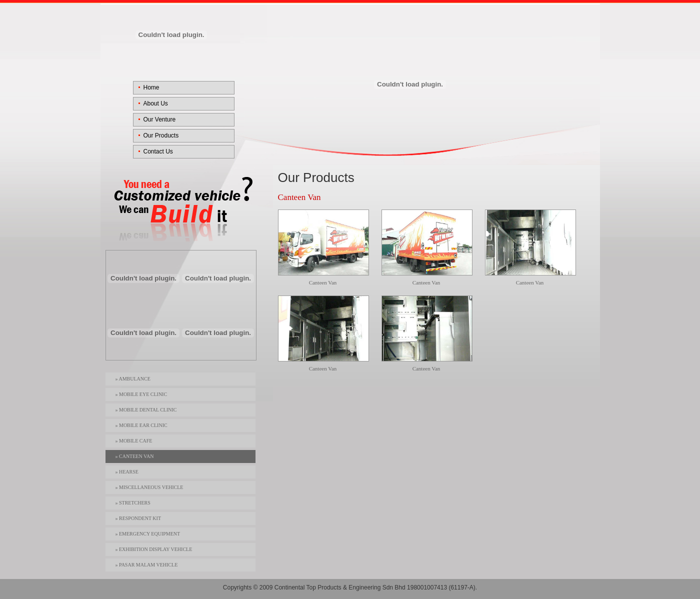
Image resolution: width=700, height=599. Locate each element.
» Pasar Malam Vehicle (147, 565)
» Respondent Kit (138, 518)
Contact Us (158, 151)
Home (151, 87)
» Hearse (127, 472)
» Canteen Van (135, 456)
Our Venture (160, 119)
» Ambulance (133, 379)
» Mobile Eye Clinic (141, 394)
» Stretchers (133, 503)
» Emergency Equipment (148, 534)
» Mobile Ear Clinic (141, 425)
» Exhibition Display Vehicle (154, 549)
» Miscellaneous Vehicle (149, 487)
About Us (156, 103)
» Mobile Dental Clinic (146, 410)
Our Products (161, 135)
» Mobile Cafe (134, 441)
